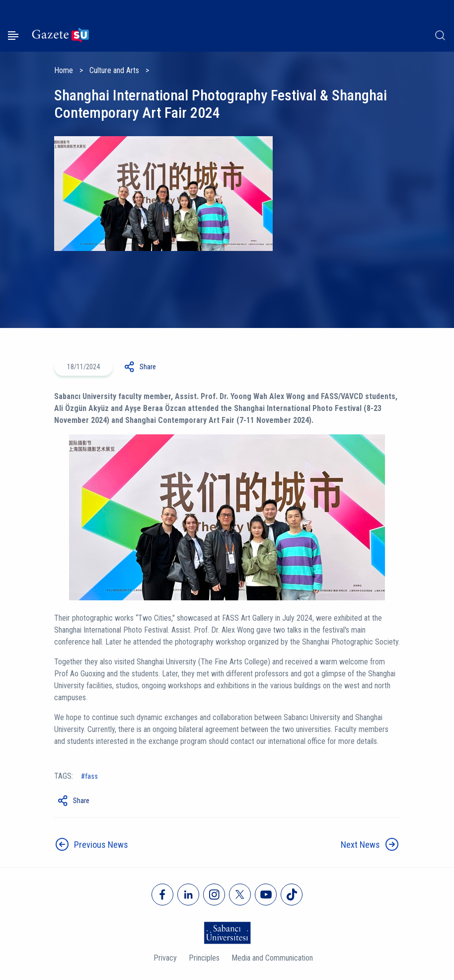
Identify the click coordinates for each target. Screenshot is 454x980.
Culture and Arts (114, 70)
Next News (360, 845)
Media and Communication (272, 958)
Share (148, 367)
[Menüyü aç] (13, 36)
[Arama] (440, 35)
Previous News (101, 845)
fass (91, 776)
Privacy (165, 958)
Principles (204, 958)
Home (64, 70)
